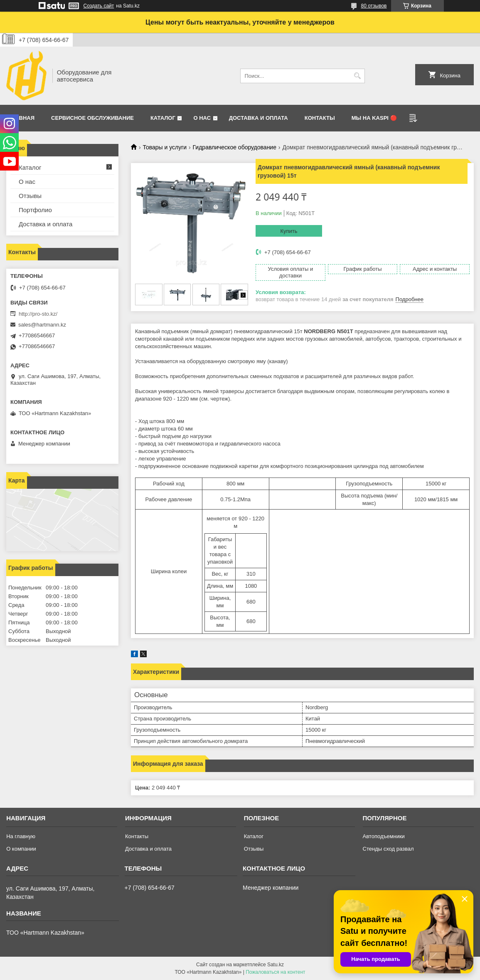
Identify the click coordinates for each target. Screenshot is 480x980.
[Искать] (358, 76)
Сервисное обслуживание (92, 118)
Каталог (163, 118)
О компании (21, 849)
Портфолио (35, 210)
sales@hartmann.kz (42, 325)
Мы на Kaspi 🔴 (374, 118)
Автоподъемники (384, 836)
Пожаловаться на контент (275, 972)
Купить (289, 231)
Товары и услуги (165, 147)
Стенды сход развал (388, 849)
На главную (21, 836)
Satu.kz (276, 965)
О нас (202, 118)
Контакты (320, 118)
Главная (21, 118)
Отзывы (30, 196)
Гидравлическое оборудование (235, 147)
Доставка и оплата (258, 118)
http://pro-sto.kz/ (38, 314)
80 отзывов (374, 6)
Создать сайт (99, 6)
